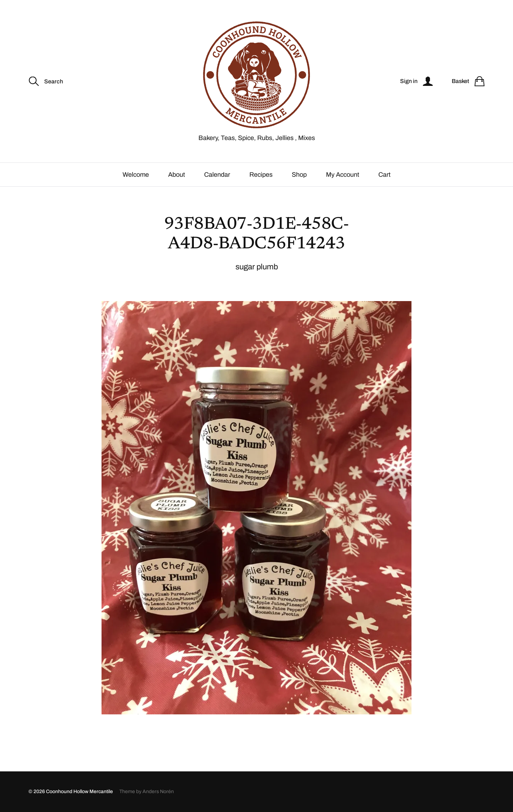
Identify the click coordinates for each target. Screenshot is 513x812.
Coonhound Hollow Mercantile (79, 792)
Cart (384, 175)
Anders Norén (158, 792)
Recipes (261, 175)
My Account (343, 175)
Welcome (136, 175)
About (177, 175)
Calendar (217, 175)
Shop (299, 175)
